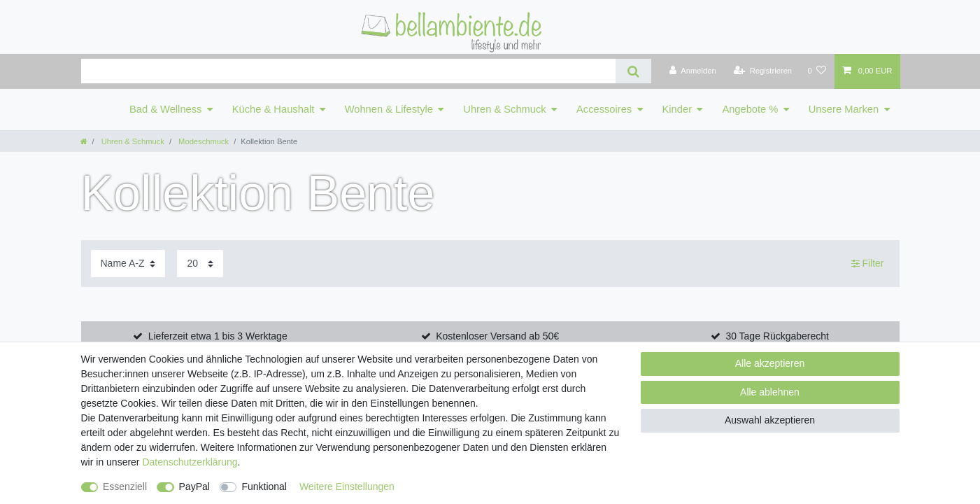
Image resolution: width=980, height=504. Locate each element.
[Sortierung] (128, 264)
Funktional (264, 486)
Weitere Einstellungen (347, 486)
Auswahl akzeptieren (770, 420)
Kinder (677, 109)
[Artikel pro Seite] (200, 264)
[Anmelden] (693, 71)
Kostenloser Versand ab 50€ (497, 336)
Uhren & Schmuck (504, 109)
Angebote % (750, 109)
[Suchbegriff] (348, 71)
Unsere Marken (844, 109)
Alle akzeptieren (770, 363)
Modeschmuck (203, 141)
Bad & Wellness (165, 109)
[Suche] (633, 71)
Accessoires (604, 109)
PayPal (194, 486)
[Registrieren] (763, 71)
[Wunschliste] (817, 71)
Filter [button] (868, 264)
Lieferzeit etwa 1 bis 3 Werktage (218, 336)
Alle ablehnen (770, 392)
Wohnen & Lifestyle (389, 109)
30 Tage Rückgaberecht (777, 336)
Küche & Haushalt (274, 109)
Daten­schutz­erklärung (190, 462)
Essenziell (125, 486)
